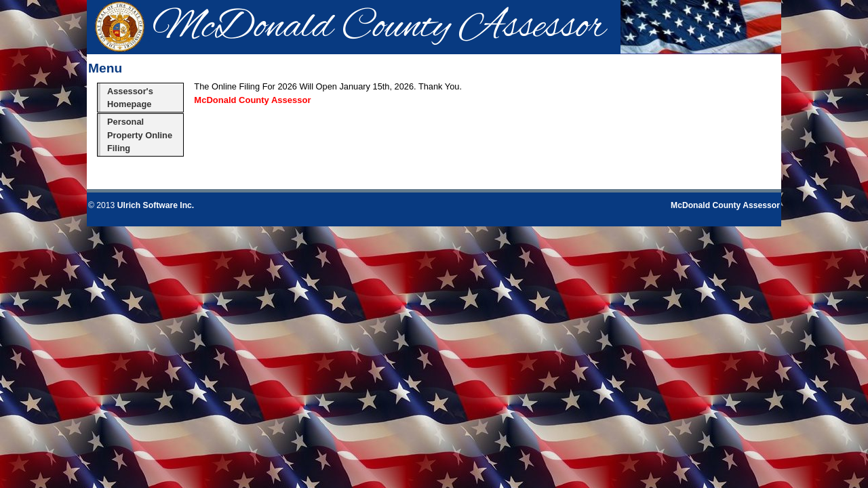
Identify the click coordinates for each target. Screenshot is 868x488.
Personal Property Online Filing (140, 135)
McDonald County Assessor (725, 205)
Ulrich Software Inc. (156, 205)
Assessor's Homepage (130, 98)
